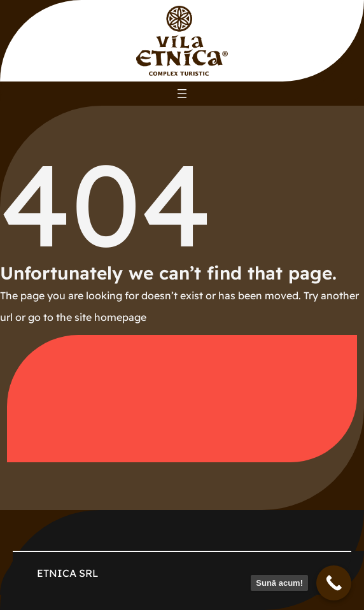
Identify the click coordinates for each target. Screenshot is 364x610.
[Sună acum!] (334, 583)
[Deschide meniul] (182, 94)
